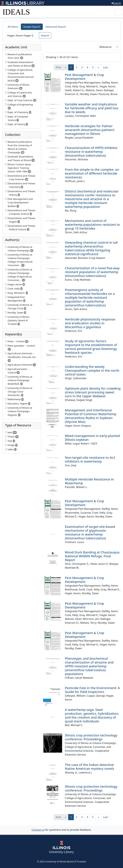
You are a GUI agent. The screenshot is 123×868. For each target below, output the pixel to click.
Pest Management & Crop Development (84, 77)
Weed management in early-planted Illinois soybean (92, 438)
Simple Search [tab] (32, 27)
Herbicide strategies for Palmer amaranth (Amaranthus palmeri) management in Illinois (90, 130)
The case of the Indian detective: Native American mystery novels (90, 767)
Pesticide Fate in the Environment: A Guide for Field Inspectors (92, 690)
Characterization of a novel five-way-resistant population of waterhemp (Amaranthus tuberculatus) (93, 272)
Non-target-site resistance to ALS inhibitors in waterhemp (90, 459)
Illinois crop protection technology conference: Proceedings (91, 737)
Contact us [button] (38, 830)
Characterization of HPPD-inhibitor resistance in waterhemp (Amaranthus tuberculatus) (91, 152)
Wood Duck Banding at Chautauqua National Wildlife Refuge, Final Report (92, 556)
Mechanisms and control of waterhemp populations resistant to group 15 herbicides (92, 225)
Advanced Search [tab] (56, 27)
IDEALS (16, 12)
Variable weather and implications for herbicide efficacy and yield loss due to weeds (92, 108)
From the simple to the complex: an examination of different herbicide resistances (92, 173)
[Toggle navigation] (119, 12)
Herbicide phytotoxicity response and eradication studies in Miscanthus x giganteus (90, 323)
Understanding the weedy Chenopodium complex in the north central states (92, 370)
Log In (116, 3)
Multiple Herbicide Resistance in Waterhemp (89, 481)
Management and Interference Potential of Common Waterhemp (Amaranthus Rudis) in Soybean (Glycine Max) (91, 416)
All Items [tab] (13, 27)
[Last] (105, 67)
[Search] (22, 36)
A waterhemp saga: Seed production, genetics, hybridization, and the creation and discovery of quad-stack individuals (92, 715)
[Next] (98, 67)
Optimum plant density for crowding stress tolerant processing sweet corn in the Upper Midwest (93, 392)
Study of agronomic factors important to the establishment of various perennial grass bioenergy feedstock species (91, 347)
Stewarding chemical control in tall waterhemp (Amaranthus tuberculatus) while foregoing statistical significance (91, 248)
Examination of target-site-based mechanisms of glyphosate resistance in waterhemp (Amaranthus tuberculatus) (90, 532)
